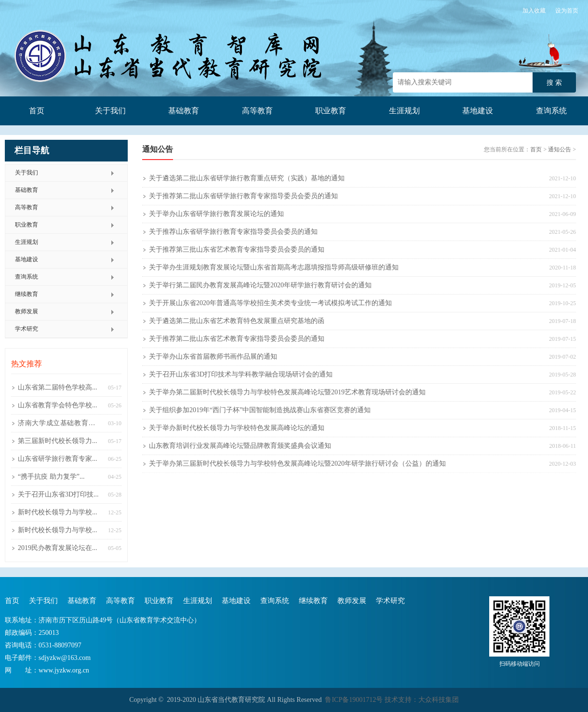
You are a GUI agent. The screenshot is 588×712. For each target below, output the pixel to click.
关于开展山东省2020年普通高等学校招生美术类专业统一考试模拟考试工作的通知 (270, 303)
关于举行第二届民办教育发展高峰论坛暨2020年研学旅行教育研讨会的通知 (260, 285)
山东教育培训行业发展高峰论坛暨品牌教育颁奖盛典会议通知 (240, 446)
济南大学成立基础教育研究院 (60, 426)
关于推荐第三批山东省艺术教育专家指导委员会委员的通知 (237, 249)
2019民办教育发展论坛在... (58, 548)
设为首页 (567, 11)
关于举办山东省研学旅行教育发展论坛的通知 (216, 214)
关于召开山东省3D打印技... (58, 494)
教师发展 (27, 311)
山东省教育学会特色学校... (58, 405)
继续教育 (27, 294)
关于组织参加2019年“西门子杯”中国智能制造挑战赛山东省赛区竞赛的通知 (260, 410)
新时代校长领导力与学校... (58, 512)
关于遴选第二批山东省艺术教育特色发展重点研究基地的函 (237, 321)
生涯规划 (404, 111)
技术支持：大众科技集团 (421, 700)
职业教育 (331, 111)
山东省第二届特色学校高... (58, 387)
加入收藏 (534, 11)
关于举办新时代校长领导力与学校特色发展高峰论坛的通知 (237, 428)
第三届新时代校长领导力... (58, 441)
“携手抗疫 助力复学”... (51, 477)
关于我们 (110, 111)
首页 (37, 111)
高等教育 (257, 111)
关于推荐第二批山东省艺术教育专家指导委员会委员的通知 (237, 339)
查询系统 (551, 111)
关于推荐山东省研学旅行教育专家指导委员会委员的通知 (233, 232)
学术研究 (27, 329)
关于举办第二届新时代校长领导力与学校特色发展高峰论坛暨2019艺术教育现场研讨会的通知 (287, 392)
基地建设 (478, 111)
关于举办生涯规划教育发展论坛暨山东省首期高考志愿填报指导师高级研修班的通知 (274, 267)
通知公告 (560, 149)
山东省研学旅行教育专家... (58, 459)
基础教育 (184, 111)
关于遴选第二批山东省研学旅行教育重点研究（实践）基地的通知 (247, 178)
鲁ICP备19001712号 (354, 700)
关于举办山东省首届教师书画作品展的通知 (213, 356)
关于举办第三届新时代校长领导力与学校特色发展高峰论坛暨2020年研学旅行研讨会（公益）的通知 (297, 463)
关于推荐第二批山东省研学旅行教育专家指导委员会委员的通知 (243, 196)
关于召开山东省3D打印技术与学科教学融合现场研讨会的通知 (241, 374)
